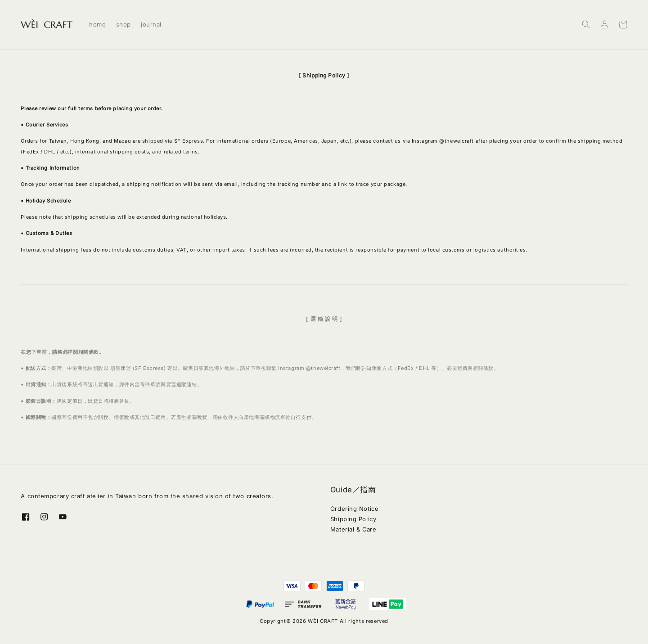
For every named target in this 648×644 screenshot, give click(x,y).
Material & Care (353, 529)
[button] (586, 25)
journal (151, 24)
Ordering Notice (354, 509)
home (97, 24)
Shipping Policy (353, 519)
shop (124, 24)
